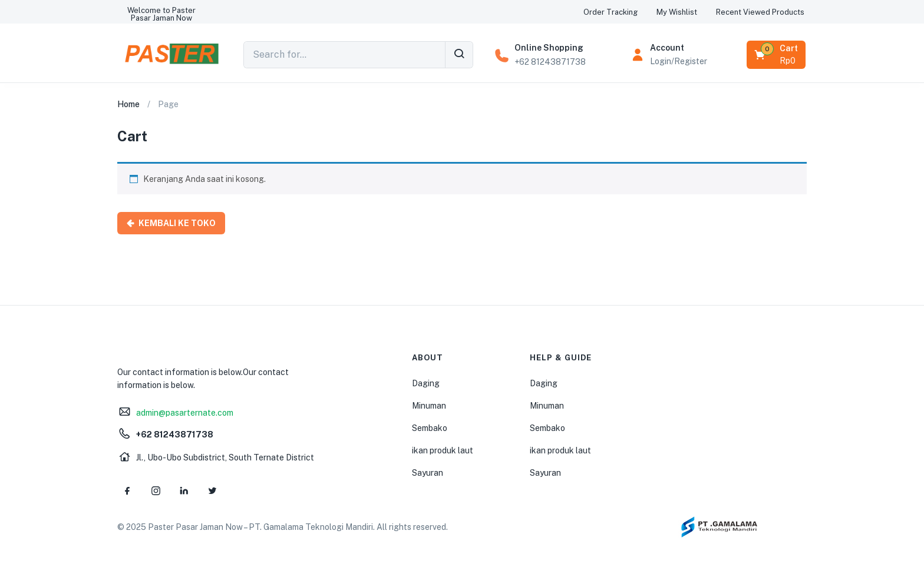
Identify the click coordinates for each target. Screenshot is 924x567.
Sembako (430, 428)
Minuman (429, 406)
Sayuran (428, 473)
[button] (161, 14)
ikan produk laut (443, 450)
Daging (426, 383)
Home (128, 104)
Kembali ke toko (176, 223)
